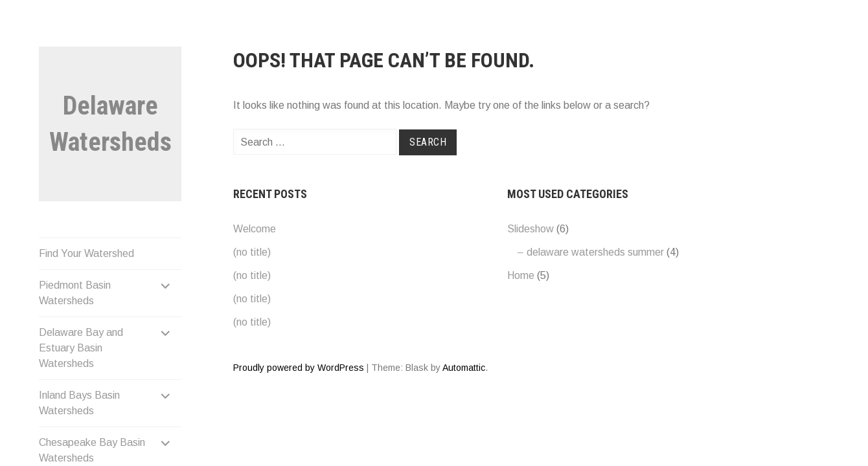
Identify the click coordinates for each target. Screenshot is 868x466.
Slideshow (531, 229)
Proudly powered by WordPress (299, 368)
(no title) (252, 252)
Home (521, 275)
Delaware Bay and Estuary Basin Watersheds (81, 348)
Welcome (255, 229)
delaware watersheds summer (595, 252)
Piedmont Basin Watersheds (75, 293)
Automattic (464, 368)
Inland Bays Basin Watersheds (79, 403)
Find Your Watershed (86, 253)
